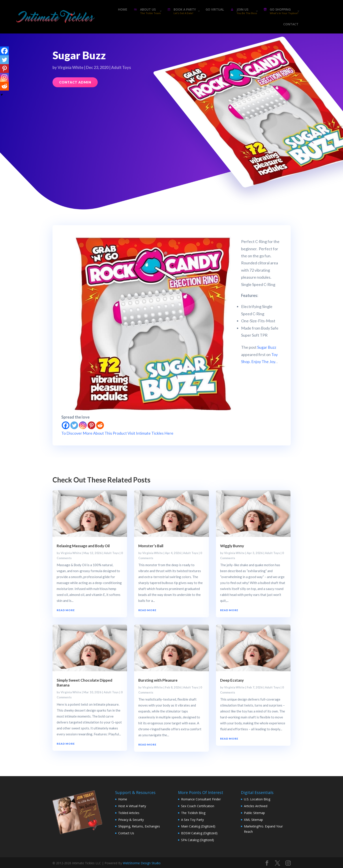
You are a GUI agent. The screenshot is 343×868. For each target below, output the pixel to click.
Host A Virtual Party (132, 806)
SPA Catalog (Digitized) (198, 840)
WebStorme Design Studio (142, 863)
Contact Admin (75, 82)
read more (66, 610)
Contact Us (126, 833)
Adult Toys (121, 67)
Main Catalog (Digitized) (198, 826)
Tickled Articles (129, 813)
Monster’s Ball (151, 546)
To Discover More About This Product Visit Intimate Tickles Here (117, 433)
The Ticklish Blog (193, 813)
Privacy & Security (131, 820)
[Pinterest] (91, 425)
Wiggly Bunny (232, 546)
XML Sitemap (253, 820)
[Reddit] (100, 425)
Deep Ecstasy (232, 680)
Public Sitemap (254, 813)
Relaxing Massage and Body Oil (83, 546)
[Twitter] (74, 425)
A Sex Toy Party (192, 820)
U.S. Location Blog (257, 799)
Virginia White (70, 67)
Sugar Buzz (267, 347)
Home (123, 799)
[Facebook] (66, 425)
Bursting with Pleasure (158, 680)
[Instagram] (83, 425)
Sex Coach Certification (198, 806)
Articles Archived (256, 806)
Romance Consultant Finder (201, 799)
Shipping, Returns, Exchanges (139, 826)
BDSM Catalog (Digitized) (199, 833)
